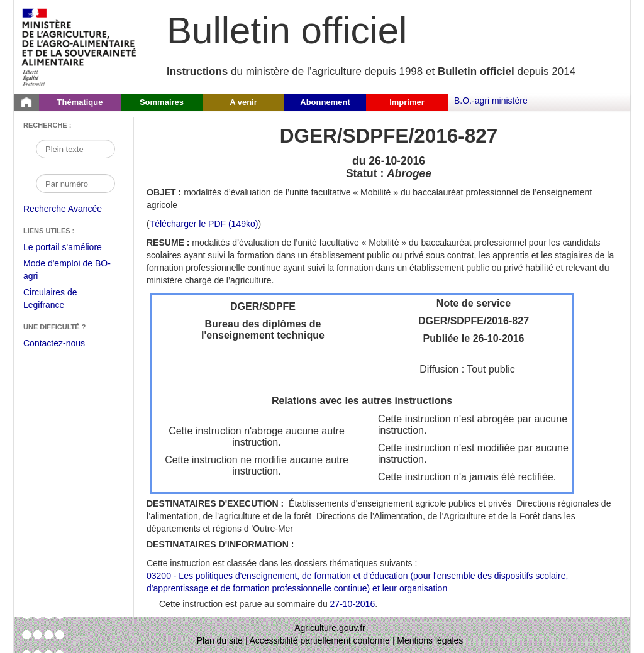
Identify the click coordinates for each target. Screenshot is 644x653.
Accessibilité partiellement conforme (320, 640)
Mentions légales (430, 640)
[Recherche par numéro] (75, 184)
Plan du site (220, 640)
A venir (243, 102)
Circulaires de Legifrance (60, 300)
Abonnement (325, 102)
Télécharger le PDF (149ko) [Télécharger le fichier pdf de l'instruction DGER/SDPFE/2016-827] (204, 224)
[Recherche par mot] (75, 149)
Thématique (80, 102)
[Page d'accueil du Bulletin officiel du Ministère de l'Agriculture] (26, 102)
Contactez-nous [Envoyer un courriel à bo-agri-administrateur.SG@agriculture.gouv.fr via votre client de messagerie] (54, 343)
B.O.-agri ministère (491, 101)
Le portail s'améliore (72, 248)
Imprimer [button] (407, 102)
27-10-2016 (353, 604)
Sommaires (162, 102)
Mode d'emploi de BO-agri (67, 271)
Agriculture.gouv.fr (330, 628)
